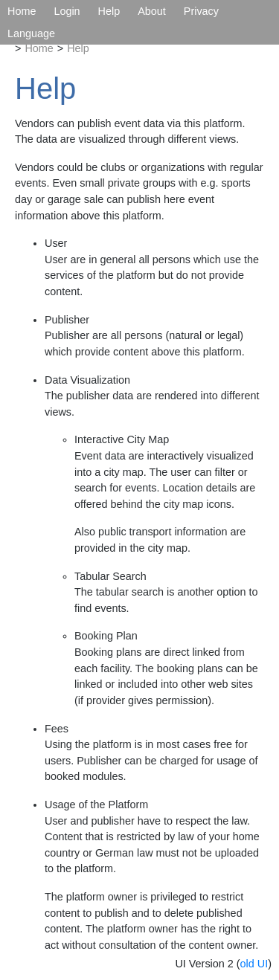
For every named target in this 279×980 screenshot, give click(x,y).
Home (22, 11)
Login (67, 11)
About (152, 11)
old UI (254, 964)
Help (109, 11)
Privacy (201, 11)
